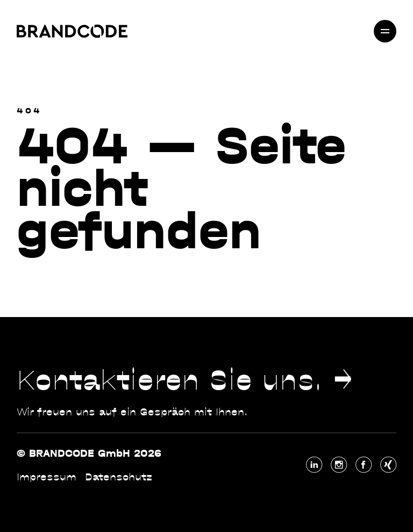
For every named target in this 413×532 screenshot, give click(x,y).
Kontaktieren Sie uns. (170, 380)
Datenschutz (119, 477)
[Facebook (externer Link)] (364, 465)
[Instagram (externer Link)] (339, 465)
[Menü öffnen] (385, 31)
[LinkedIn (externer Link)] (314, 465)
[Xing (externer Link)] (388, 465)
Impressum (47, 477)
